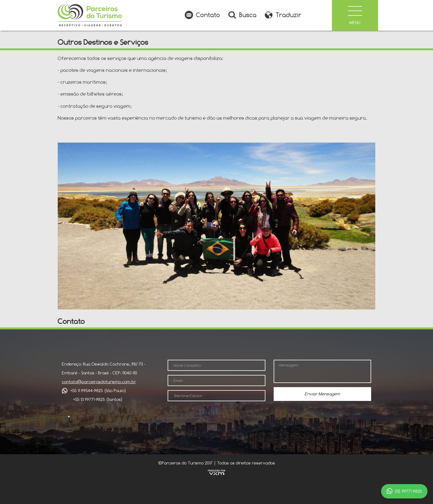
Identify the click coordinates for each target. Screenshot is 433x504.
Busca (248, 15)
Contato (208, 15)
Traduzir (289, 15)
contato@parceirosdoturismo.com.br (99, 382)
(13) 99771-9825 (404, 491)
